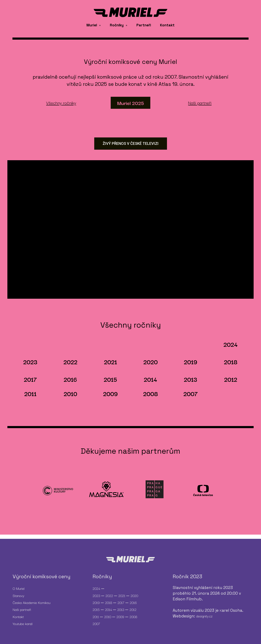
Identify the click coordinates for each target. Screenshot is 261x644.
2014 (150, 379)
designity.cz (204, 616)
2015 (110, 379)
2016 (70, 379)
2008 (151, 393)
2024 (231, 344)
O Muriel (19, 588)
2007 (191, 393)
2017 (30, 379)
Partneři (144, 25)
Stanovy (18, 596)
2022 (70, 362)
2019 (191, 362)
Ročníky (119, 25)
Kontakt (167, 25)
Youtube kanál (23, 624)
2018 (231, 362)
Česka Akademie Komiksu (32, 602)
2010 (70, 393)
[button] (94, 25)
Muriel (94, 25)
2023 (30, 362)
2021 (110, 362)
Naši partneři (22, 609)
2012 (231, 379)
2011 (30, 393)
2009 (110, 393)
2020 (151, 362)
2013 (190, 379)
